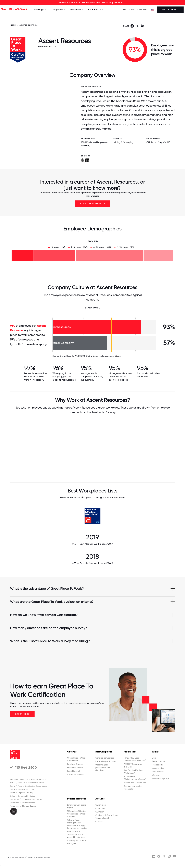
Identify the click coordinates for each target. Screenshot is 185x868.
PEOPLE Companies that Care (133, 765)
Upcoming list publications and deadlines (103, 767)
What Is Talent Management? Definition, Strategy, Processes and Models (77, 824)
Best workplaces (104, 752)
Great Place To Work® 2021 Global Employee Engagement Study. (90, 356)
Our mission (101, 805)
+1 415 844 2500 (23, 767)
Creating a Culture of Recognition (77, 842)
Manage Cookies (29, 806)
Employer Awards (75, 764)
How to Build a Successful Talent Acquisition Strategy (76, 834)
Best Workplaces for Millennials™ (133, 787)
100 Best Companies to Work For (135, 759)
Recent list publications (106, 761)
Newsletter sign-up (160, 779)
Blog (154, 758)
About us (100, 799)
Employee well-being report (77, 806)
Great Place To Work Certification (77, 759)
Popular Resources (77, 799)
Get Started (170, 10)
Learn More (93, 308)
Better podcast (159, 761)
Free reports (157, 765)
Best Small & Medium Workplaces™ (133, 772)
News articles (158, 768)
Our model (100, 808)
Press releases (158, 772)
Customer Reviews (75, 774)
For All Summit (74, 771)
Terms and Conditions (19, 779)
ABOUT (125, 10)
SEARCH (146, 10)
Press (20, 786)
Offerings (72, 752)
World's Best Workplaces (135, 783)
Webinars (156, 775)
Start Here (22, 714)
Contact (132, 10)
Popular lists (130, 752)
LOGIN (140, 10)
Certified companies (104, 758)
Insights (156, 752)
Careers (22, 783)
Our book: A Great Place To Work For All (106, 817)
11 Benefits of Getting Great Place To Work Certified (77, 814)
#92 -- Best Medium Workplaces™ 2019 (93, 544)
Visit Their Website (93, 204)
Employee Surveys (75, 767)
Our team (100, 812)
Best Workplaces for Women (135, 778)
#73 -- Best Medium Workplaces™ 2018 (93, 563)
